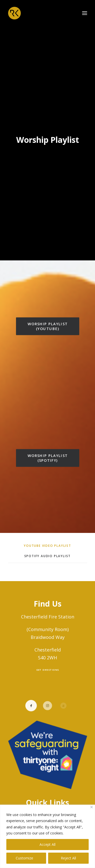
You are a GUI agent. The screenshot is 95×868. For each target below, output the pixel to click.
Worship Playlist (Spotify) (48, 454)
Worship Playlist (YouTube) (48, 323)
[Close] (92, 807)
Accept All (48, 844)
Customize (24, 858)
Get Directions (48, 666)
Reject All (68, 858)
